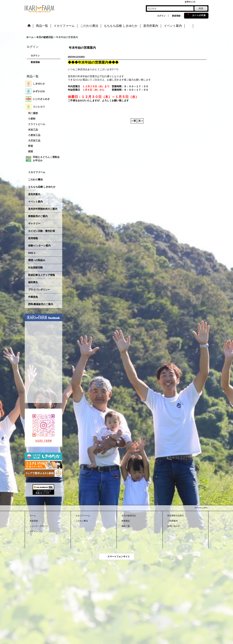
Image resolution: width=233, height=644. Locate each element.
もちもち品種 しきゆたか (42, 187)
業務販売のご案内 (38, 216)
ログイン (161, 16)
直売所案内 (34, 194)
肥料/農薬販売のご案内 (41, 304)
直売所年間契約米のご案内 (43, 209)
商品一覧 (126, 526)
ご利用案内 (173, 521)
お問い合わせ (174, 526)
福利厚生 (33, 282)
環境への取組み (37, 260)
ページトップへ (201, 508)
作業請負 (33, 297)
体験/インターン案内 (39, 246)
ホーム (33, 516)
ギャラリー (34, 223)
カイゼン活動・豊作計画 (42, 231)
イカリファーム (37, 172)
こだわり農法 (35, 179)
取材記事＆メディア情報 (42, 275)
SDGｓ (32, 253)
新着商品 (126, 521)
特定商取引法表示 (176, 516)
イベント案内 (35, 202)
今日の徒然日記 (129, 516)
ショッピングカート (39, 526)
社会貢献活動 (35, 268)
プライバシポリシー (39, 290)
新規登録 (176, 16)
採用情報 (33, 238)
